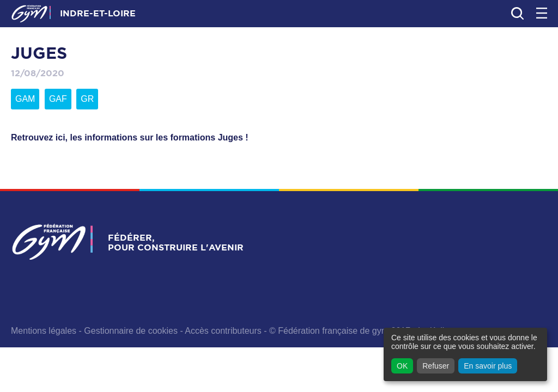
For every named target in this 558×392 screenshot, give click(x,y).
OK (402, 366)
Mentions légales (44, 331)
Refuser (436, 366)
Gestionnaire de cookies (131, 331)
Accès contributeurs (223, 331)
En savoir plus (488, 366)
